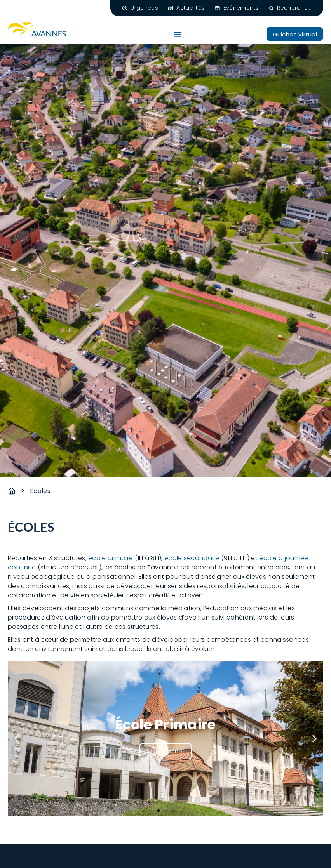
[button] (17, 739)
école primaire (111, 558)
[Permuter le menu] (178, 34)
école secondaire (192, 558)
